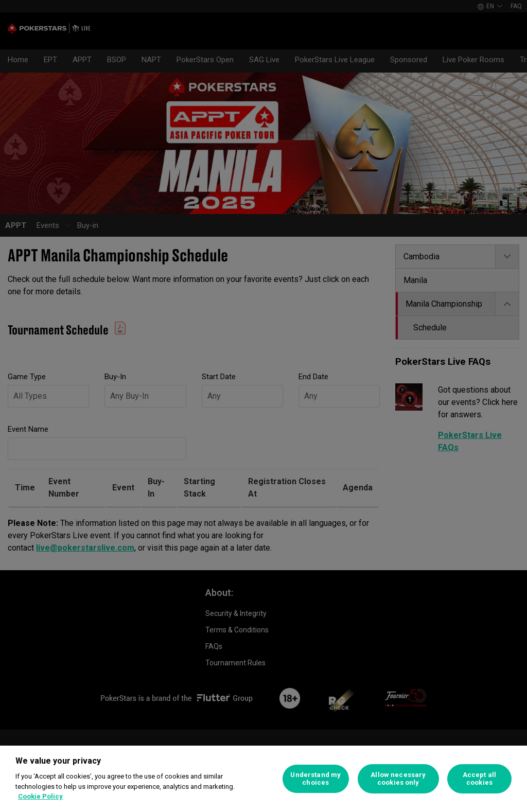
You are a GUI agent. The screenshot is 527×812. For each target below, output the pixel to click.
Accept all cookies (479, 779)
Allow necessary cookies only (398, 779)
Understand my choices (315, 779)
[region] (263, 779)
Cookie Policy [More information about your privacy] (40, 796)
